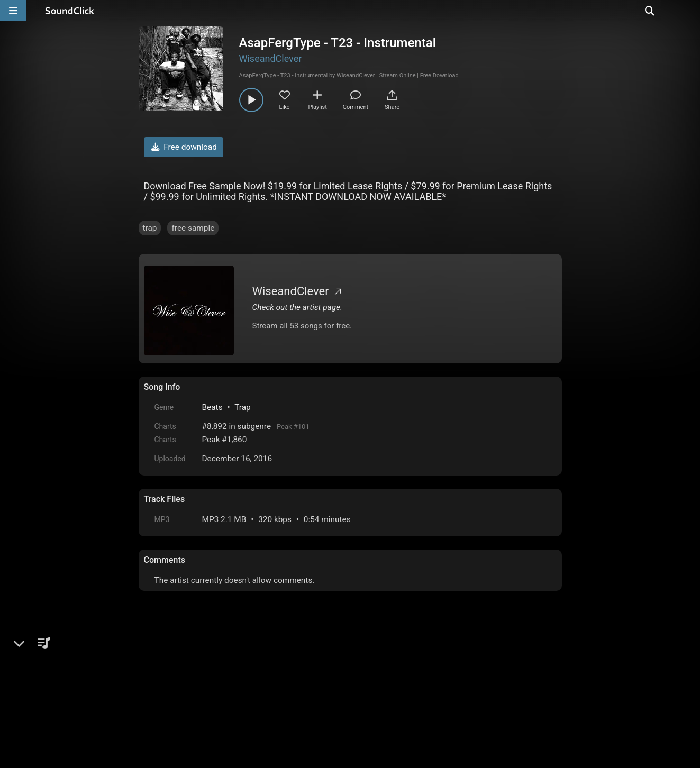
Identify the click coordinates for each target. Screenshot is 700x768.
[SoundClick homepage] (70, 11)
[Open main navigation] (13, 11)
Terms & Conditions (241, 683)
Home (160, 683)
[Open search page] (689, 11)
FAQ (188, 683)
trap (150, 228)
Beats (212, 407)
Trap (243, 407)
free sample (193, 228)
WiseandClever (271, 58)
